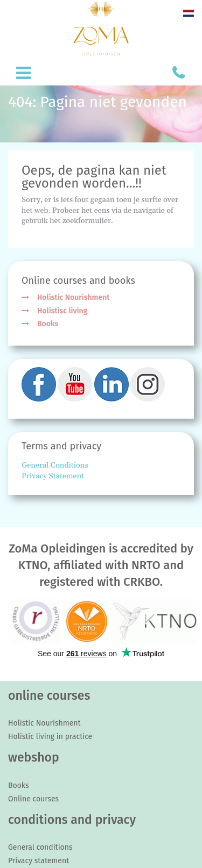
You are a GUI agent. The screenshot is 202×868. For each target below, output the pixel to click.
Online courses (33, 799)
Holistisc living (62, 311)
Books (48, 324)
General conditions (40, 847)
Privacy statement (39, 861)
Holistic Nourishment (74, 297)
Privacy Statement (53, 476)
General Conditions (55, 465)
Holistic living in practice (50, 737)
